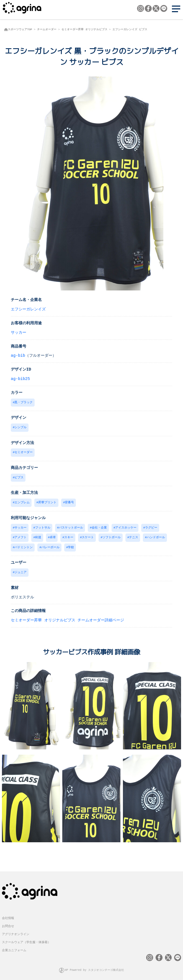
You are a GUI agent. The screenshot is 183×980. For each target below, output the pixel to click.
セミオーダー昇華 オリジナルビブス (84, 29)
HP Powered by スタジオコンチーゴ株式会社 (94, 966)
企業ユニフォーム (14, 947)
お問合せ (8, 922)
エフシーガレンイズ (28, 309)
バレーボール (50, 545)
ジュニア (20, 570)
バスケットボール (71, 526)
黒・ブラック (24, 402)
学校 (71, 545)
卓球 (53, 535)
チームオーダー (47, 29)
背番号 (69, 501)
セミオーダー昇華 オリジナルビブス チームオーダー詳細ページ (67, 617)
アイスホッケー (126, 526)
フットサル (43, 526)
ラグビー (151, 526)
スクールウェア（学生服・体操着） (26, 939)
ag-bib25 (20, 378)
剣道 (38, 535)
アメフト (20, 535)
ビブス (19, 476)
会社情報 (8, 914)
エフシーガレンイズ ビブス (130, 29)
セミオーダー (24, 451)
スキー (69, 535)
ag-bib (18, 355)
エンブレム (22, 501)
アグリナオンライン (16, 931)
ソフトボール (112, 535)
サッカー (19, 332)
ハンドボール (156, 535)
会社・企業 (99, 526)
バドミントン (24, 545)
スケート (88, 535)
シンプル (20, 427)
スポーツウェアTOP (20, 29)
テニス (134, 535)
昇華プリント (47, 501)
